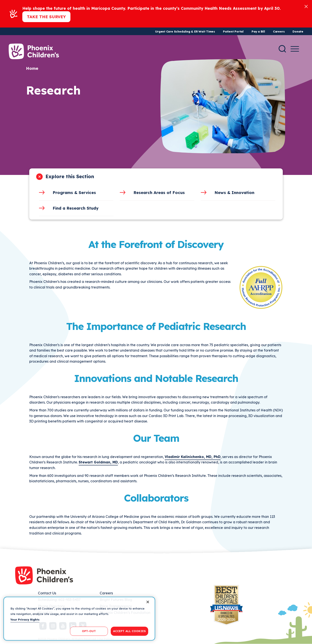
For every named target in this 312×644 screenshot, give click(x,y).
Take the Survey (46, 17)
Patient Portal (233, 31)
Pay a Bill (258, 31)
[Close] (306, 6)
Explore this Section (70, 176)
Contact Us (47, 593)
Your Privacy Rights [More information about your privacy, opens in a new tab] (25, 620)
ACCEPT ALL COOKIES (129, 631)
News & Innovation (234, 192)
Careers (279, 31)
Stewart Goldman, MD (98, 462)
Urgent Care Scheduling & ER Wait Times (185, 31)
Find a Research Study (76, 208)
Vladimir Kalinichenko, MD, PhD (193, 457)
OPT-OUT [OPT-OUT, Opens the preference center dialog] (89, 631)
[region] (79, 619)
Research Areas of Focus (159, 192)
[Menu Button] (295, 49)
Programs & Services (74, 192)
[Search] (282, 49)
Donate (298, 31)
